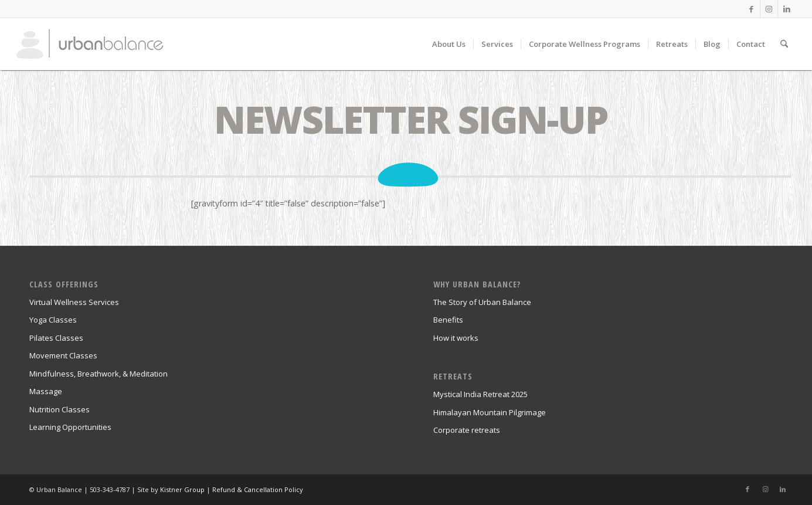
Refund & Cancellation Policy (258, 489)
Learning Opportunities (70, 427)
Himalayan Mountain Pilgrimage (490, 412)
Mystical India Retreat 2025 (480, 394)
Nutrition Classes (60, 409)
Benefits (448, 320)
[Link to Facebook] (751, 9)
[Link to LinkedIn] (787, 9)
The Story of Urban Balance (482, 302)
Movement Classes (63, 355)
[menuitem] (449, 44)
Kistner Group (182, 489)
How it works (456, 338)
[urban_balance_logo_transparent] (90, 44)
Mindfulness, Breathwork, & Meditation (98, 374)
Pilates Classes (56, 338)
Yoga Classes (53, 320)
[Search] (784, 44)
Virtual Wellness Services (74, 302)
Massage (46, 391)
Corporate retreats (467, 430)
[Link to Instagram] (769, 9)
